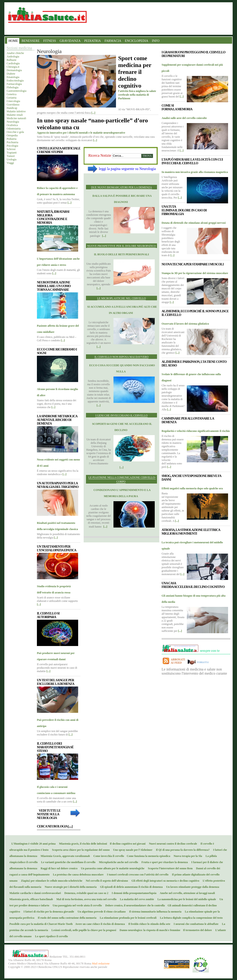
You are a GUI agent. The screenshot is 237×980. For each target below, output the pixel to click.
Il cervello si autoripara (48, 615)
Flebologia (12, 87)
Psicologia (12, 146)
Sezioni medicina (19, 48)
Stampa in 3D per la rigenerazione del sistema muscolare (195, 273)
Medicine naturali (16, 118)
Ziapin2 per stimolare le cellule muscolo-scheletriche (51, 881)
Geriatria (12, 98)
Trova (147, 156)
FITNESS (50, 41)
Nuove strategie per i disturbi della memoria (70, 887)
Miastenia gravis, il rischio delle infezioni (82, 844)
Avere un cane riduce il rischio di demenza (99, 924)
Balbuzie (12, 60)
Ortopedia (12, 135)
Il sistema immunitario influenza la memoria (154, 912)
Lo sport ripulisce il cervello (50, 936)
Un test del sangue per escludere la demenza (56, 682)
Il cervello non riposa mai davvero (121, 357)
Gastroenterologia (17, 91)
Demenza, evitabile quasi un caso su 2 (85, 893)
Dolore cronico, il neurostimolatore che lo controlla (134, 905)
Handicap (12, 108)
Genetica (12, 94)
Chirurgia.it (13, 67)
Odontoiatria (14, 129)
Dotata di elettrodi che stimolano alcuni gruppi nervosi (194, 223)
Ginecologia (13, 101)
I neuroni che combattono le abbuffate (195, 924)
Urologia (12, 159)
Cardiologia (13, 63)
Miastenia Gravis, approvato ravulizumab (64, 856)
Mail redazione (101, 964)
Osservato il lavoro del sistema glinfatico (185, 324)
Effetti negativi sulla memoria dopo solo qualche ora (192, 488)
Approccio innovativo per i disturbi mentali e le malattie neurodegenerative (81, 133)
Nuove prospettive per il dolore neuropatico (121, 246)
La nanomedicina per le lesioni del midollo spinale (186, 899)
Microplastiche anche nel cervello (118, 862)
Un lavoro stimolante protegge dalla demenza (192, 887)
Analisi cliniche (15, 53)
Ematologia (13, 77)
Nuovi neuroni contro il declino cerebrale (172, 844)
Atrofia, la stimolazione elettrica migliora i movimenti (191, 532)
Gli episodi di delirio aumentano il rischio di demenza (130, 887)
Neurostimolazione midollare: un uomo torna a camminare (54, 286)
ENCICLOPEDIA (137, 41)
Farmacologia (14, 84)
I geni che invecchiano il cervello (121, 415)
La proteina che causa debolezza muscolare (77, 875)
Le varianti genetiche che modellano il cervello (67, 862)
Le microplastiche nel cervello (121, 298)
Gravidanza (13, 105)
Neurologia (13, 122)
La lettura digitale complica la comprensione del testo (190, 918)
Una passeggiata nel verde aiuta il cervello (76, 905)
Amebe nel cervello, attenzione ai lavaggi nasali (186, 893)
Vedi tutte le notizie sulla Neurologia (49, 814)
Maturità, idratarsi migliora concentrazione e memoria (53, 217)
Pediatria (12, 139)
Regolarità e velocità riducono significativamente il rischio (196, 431)
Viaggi (10, 163)
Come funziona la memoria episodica (147, 856)
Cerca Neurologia (55, 826)
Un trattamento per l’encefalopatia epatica (57, 548)
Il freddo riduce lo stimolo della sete (148, 924)
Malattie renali (15, 115)
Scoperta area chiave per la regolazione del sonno (80, 850)
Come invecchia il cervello (108, 856)
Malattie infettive (16, 111)
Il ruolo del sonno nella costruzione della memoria (66, 918)
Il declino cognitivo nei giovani (127, 844)
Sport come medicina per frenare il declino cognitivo (135, 72)
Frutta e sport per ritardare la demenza (164, 862)
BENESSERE (31, 41)
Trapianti (12, 153)
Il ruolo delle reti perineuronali (121, 254)
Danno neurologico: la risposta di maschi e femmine (149, 930)
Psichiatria (12, 142)
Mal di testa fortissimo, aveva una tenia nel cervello (85, 899)
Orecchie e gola (15, 132)
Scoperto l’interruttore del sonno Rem (169, 868)
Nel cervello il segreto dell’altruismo (106, 881)
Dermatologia (14, 70)
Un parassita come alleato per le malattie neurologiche (112, 868)
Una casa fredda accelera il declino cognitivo (193, 585)
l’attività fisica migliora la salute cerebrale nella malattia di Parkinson (137, 95)
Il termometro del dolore (197, 930)
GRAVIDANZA (70, 41)
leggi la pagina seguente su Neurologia (127, 169)
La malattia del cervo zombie (136, 899)
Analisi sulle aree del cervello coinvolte (184, 118)
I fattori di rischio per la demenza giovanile (48, 912)
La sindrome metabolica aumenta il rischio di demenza (57, 420)
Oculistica (12, 125)
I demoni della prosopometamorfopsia (133, 893)
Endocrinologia (15, 81)
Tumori (11, 156)
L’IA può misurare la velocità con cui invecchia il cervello (192, 161)
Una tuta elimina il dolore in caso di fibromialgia (184, 210)
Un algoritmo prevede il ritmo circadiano (101, 912)
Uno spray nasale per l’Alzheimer (132, 850)
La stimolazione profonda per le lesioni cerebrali (127, 918)
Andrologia (13, 57)
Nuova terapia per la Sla (187, 856)
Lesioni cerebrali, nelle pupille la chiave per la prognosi (83, 930)
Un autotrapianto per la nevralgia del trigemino (58, 485)
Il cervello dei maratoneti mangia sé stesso (55, 747)
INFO (156, 41)
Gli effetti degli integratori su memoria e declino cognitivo (164, 881)
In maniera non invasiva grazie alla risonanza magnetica (195, 172)
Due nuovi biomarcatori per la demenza (121, 187)
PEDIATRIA (93, 41)
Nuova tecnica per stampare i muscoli (193, 264)
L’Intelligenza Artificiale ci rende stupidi (59, 150)
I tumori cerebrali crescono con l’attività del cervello (137, 875)
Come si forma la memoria (177, 107)
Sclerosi (11, 149)
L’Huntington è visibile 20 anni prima (33, 844)
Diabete (11, 74)
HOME (13, 41)
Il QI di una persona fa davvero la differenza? (182, 850)
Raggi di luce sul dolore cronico (58, 868)
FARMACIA (113, 41)
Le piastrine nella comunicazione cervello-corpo (122, 479)
